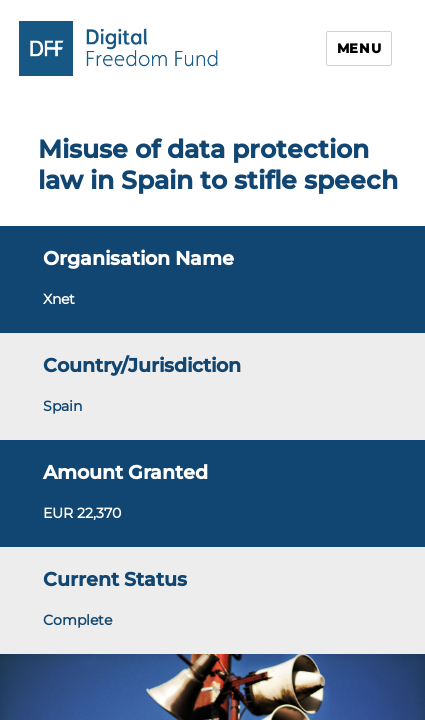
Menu (359, 48)
